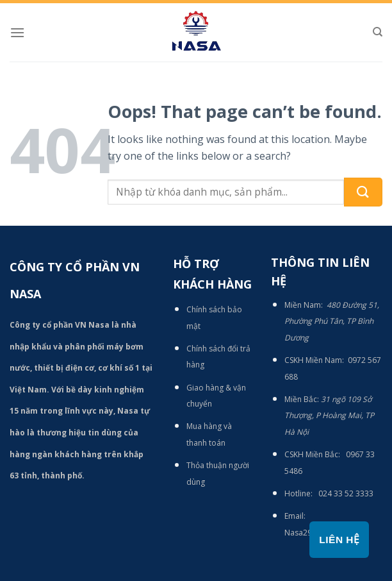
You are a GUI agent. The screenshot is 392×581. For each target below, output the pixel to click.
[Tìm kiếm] (378, 32)
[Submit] (363, 192)
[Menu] (17, 32)
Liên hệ (339, 540)
